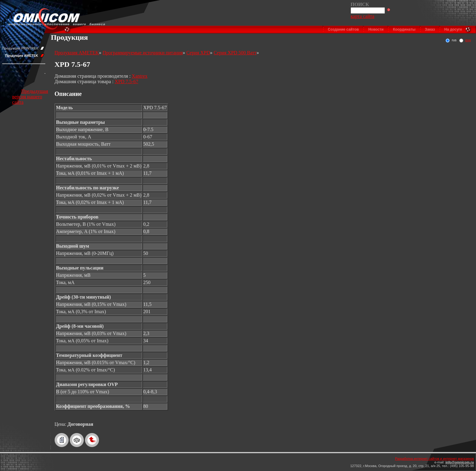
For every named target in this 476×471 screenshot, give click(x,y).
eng (468, 40)
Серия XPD (198, 53)
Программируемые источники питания (143, 53)
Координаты (404, 29)
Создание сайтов (343, 29)
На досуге (453, 29)
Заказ (430, 29)
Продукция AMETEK (21, 56)
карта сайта (362, 16)
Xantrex (140, 76)
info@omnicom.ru (460, 462)
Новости (376, 29)
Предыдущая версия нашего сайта (30, 97)
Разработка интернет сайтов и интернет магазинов (434, 459)
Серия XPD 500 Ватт (235, 53)
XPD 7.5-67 (126, 81)
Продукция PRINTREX (20, 48)
